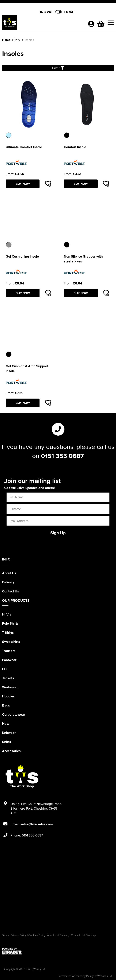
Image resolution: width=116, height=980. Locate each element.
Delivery (8, 582)
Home (6, 40)
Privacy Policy (19, 935)
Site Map (91, 935)
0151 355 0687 (62, 456)
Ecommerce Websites (70, 976)
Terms (5, 935)
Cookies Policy (37, 935)
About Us (9, 573)
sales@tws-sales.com (37, 824)
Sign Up (58, 533)
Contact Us (11, 591)
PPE (18, 40)
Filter (58, 68)
